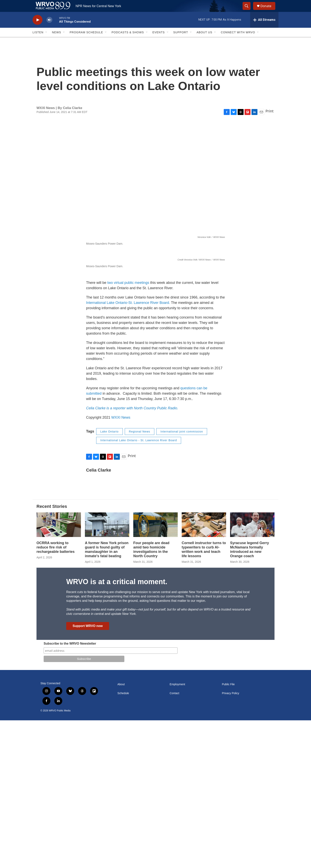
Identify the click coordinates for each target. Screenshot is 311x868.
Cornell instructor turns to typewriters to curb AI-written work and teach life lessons (204, 697)
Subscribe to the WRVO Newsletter (70, 791)
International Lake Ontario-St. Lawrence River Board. (128, 450)
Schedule (123, 841)
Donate (268, 10)
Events (159, 41)
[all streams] (264, 29)
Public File (228, 832)
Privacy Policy (231, 841)
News (57, 41)
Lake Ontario (109, 579)
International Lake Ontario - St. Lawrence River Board (139, 588)
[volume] (49, 29)
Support (181, 41)
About (121, 832)
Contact (174, 841)
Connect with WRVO (238, 41)
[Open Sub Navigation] (46, 41)
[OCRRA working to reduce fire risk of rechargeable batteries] (59, 672)
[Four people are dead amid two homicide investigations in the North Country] (155, 672)
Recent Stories (52, 654)
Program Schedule (86, 41)
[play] (37, 29)
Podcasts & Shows (128, 41)
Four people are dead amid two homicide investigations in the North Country (151, 697)
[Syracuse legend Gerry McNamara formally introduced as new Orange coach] (252, 672)
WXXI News (121, 565)
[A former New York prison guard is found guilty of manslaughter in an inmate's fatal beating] (107, 672)
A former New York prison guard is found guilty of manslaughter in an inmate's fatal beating (107, 697)
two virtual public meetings (128, 430)
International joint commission (182, 579)
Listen (38, 41)
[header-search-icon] (248, 11)
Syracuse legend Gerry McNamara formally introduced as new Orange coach (250, 697)
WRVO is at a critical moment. (117, 729)
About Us (204, 41)
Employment (177, 832)
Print (269, 120)
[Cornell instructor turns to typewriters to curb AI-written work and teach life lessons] (204, 672)
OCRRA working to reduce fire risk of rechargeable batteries (56, 695)
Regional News (140, 579)
